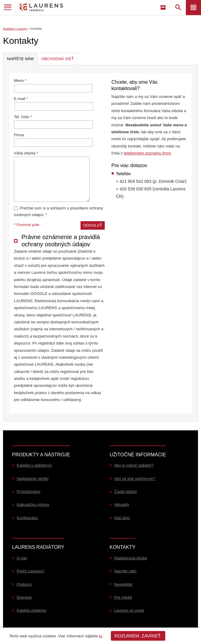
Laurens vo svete (129, 610)
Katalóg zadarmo (31, 610)
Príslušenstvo (28, 492)
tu (101, 636)
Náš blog (122, 518)
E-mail (54, 104)
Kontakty (36, 29)
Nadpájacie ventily (33, 479)
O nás (22, 558)
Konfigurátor (27, 518)
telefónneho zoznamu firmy (147, 153)
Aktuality (122, 505)
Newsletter (123, 584)
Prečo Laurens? (31, 571)
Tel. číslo (53, 122)
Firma (53, 140)
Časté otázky (125, 492)
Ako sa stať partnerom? (135, 479)
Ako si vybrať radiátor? (134, 465)
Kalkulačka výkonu (33, 505)
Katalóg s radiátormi (34, 465)
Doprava (24, 597)
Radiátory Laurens (15, 29)
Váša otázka (52, 176)
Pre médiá (123, 597)
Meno (53, 85)
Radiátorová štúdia (130, 558)
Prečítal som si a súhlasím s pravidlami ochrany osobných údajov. (58, 211)
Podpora (24, 584)
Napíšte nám (125, 571)
